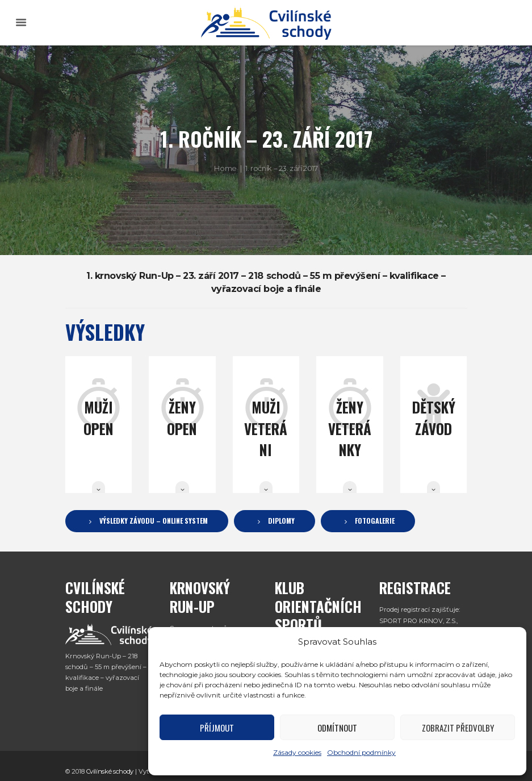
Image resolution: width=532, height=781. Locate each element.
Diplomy (281, 521)
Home (225, 168)
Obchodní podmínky (361, 752)
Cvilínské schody (110, 767)
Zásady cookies (297, 752)
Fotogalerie (375, 521)
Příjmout (217, 728)
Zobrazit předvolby (458, 728)
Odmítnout (337, 728)
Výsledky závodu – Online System (154, 521)
